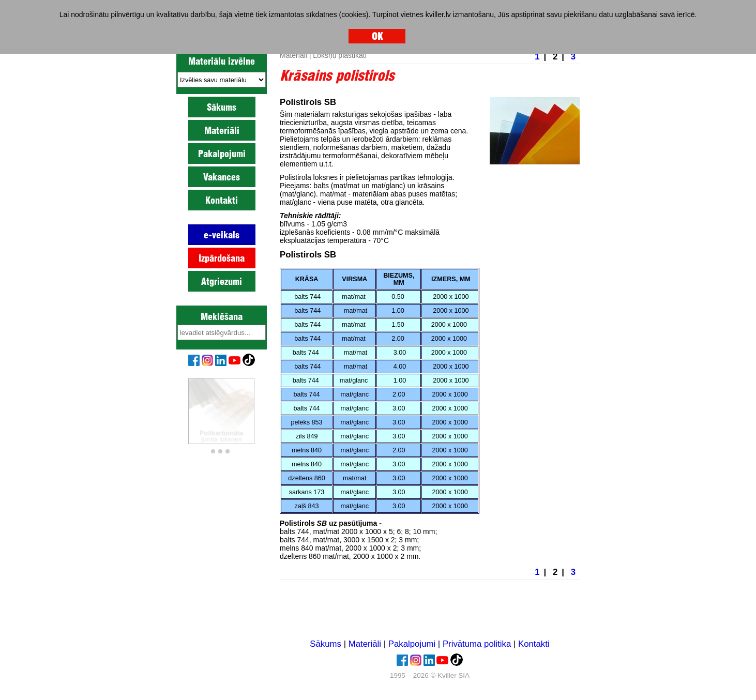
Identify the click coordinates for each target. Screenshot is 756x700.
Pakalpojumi (222, 154)
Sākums (222, 107)
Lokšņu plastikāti (340, 55)
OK (377, 36)
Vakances (222, 177)
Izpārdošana (222, 258)
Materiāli (222, 130)
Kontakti (222, 200)
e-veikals (222, 235)
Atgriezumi (222, 281)
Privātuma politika (477, 644)
